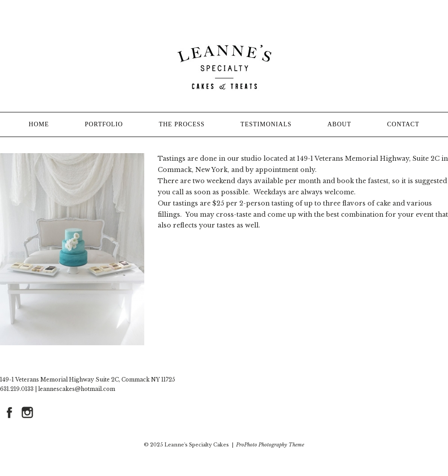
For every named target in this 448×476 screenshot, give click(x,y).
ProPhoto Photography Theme (270, 445)
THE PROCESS (181, 124)
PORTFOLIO (104, 124)
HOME (39, 124)
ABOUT (339, 124)
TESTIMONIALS (266, 124)
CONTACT (403, 124)
